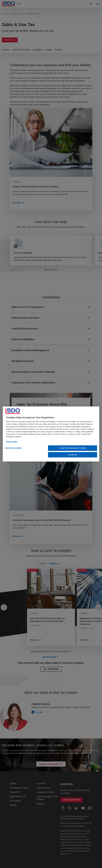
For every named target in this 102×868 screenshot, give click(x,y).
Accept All (72, 455)
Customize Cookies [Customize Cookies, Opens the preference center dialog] (13, 448)
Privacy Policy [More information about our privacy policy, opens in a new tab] (12, 442)
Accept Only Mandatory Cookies (72, 448)
